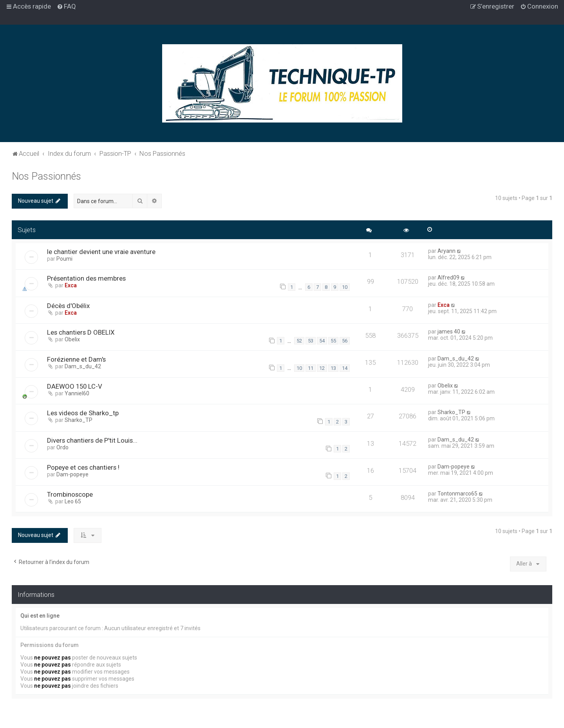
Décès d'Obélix (68, 306)
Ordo (62, 447)
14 (345, 368)
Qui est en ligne (40, 616)
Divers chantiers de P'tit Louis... (92, 440)
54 (322, 341)
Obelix (72, 339)
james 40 (449, 332)
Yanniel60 (77, 393)
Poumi (64, 259)
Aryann (446, 251)
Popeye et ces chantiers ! (83, 467)
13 (333, 368)
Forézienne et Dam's (76, 359)
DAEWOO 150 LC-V (75, 386)
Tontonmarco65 (457, 494)
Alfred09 (448, 278)
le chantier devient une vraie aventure (101, 252)
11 (311, 368)
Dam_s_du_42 (83, 366)
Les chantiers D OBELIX (81, 332)
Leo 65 (73, 501)
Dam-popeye (72, 474)
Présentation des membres (86, 278)
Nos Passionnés (46, 176)
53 (311, 341)
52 (299, 341)
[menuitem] (66, 6)
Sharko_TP (79, 420)
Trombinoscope (70, 494)
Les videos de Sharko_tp (83, 413)
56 (345, 341)
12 (322, 368)
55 (333, 341)
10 (345, 287)
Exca (71, 285)
